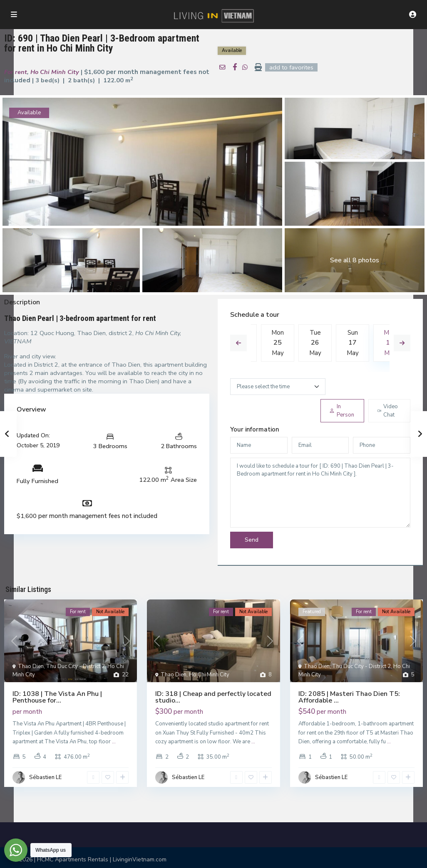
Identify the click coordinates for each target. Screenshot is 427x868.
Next (402, 344)
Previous (238, 344)
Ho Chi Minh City (51, 72)
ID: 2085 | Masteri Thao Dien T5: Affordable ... (349, 698)
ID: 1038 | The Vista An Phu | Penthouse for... (57, 698)
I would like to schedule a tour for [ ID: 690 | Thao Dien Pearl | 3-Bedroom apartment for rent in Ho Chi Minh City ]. (320, 493)
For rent (15, 72)
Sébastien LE (45, 778)
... (114, 742)
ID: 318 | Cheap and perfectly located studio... (213, 698)
